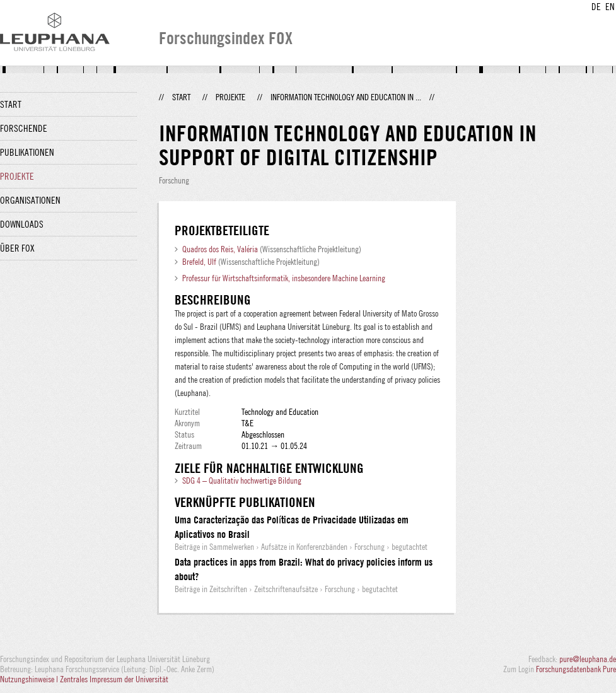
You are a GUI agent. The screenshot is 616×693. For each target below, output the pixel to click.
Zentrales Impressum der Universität (114, 679)
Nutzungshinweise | (30, 679)
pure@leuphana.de (588, 659)
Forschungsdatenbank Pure (576, 669)
